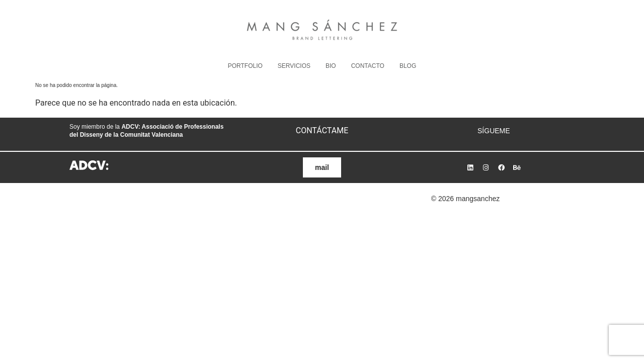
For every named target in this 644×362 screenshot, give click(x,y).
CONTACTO (368, 66)
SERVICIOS (294, 66)
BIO (331, 66)
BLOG (408, 66)
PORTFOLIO (245, 66)
